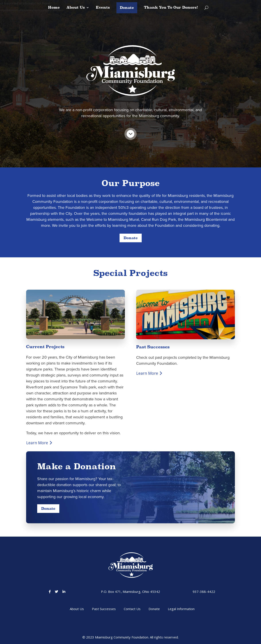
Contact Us (132, 609)
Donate (127, 8)
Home (54, 8)
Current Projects (45, 347)
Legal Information (181, 609)
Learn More (39, 443)
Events (103, 8)
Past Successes (153, 347)
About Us (76, 8)
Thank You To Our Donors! (171, 8)
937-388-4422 (204, 592)
